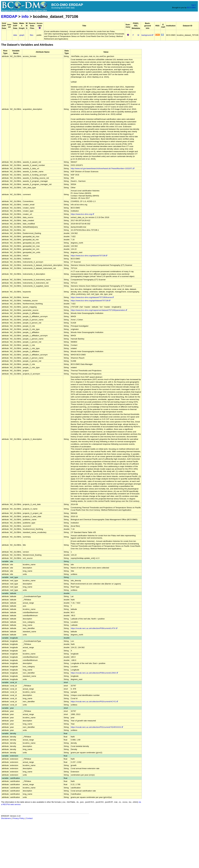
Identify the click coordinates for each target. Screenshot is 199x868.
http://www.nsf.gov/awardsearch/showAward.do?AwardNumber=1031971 (103, 168)
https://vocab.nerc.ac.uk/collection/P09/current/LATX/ (94, 628)
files (32, 35)
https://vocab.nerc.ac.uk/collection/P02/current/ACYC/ (95, 702)
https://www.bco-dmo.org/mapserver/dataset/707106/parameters (99, 310)
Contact (29, 818)
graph (22, 35)
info (25, 17)
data (15, 35)
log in (194, 5)
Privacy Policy (18, 818)
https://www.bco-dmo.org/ (83, 214)
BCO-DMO (191, 8)
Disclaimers (6, 818)
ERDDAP (9, 17)
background (148, 35)
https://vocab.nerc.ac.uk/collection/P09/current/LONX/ (95, 673)
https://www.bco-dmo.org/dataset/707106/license (92, 297)
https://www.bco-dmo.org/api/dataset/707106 (91, 301)
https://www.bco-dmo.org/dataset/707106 (89, 256)
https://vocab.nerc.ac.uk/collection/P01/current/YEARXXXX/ (97, 727)
